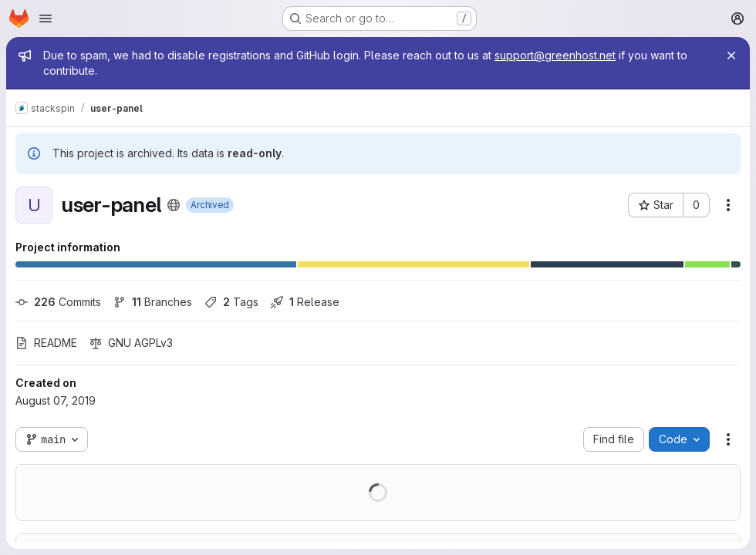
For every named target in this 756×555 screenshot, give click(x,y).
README (46, 343)
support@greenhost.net (555, 55)
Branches (153, 302)
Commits (58, 302)
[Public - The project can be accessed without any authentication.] (174, 205)
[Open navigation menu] (46, 18)
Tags (231, 302)
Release (305, 302)
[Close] (731, 55)
